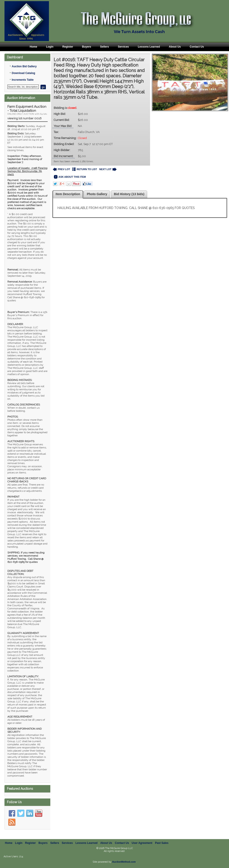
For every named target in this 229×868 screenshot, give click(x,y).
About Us (175, 47)
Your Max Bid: (63, 126)
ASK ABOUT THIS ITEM (70, 177)
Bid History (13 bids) (129, 194)
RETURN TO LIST (85, 169)
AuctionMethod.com (124, 862)
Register (68, 47)
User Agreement (142, 843)
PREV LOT (61, 169)
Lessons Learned (149, 47)
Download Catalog (23, 73)
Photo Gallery (97, 194)
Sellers (105, 47)
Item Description (68, 194)
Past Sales (162, 843)
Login (50, 47)
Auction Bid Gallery (24, 66)
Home (33, 47)
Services (123, 47)
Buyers (87, 47)
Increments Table (23, 80)
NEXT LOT (108, 169)
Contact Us (197, 47)
